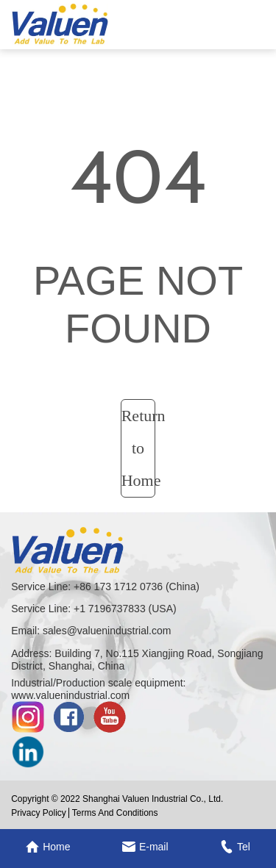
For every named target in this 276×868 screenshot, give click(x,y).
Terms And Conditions (115, 813)
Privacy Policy (39, 813)
